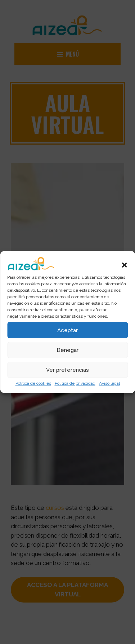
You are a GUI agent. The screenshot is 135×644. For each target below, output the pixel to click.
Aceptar (67, 330)
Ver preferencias (67, 370)
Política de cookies (33, 383)
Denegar (67, 350)
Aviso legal (109, 383)
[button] (124, 265)
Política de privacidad (75, 383)
